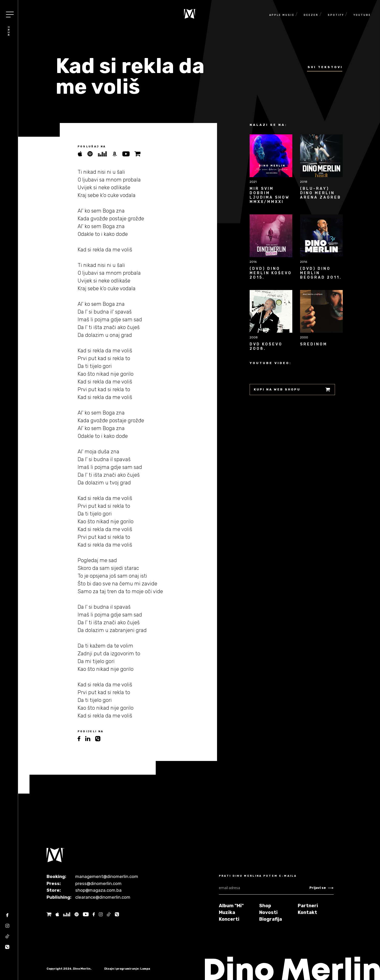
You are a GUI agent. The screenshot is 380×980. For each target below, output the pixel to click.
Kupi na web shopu (292, 390)
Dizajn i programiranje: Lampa (127, 969)
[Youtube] (86, 914)
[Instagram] (7, 928)
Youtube (362, 15)
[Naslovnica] (190, 14)
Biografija (271, 919)
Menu (9, 31)
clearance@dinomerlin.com (103, 897)
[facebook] (81, 739)
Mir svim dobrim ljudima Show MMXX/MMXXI (270, 195)
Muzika (227, 912)
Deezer (311, 15)
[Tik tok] (7, 938)
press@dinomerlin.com (98, 883)
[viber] (100, 739)
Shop (265, 906)
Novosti (268, 912)
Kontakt (307, 912)
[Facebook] (7, 917)
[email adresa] (264, 888)
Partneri (308, 906)
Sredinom (314, 344)
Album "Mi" (231, 906)
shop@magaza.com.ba (98, 890)
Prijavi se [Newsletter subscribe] (322, 888)
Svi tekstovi (325, 67)
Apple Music (282, 15)
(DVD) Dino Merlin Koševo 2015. (271, 273)
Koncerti (229, 919)
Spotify (336, 15)
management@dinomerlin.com (107, 876)
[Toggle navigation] (10, 14)
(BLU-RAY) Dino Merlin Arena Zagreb (321, 193)
